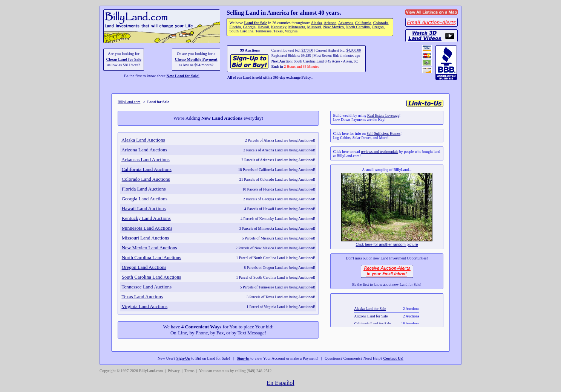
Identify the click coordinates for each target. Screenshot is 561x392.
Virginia (291, 31)
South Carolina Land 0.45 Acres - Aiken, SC (326, 61)
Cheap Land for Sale (123, 59)
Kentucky (279, 27)
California (363, 23)
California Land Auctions (147, 169)
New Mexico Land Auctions (149, 248)
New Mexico (333, 27)
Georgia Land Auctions (145, 199)
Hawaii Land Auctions (144, 208)
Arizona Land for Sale (371, 321)
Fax (220, 333)
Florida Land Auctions (144, 189)
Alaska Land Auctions (143, 140)
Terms (189, 371)
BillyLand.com (129, 102)
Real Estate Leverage (383, 115)
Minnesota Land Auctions (147, 228)
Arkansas (346, 23)
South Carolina (241, 31)
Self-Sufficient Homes (384, 133)
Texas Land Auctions (142, 297)
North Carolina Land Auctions (152, 257)
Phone (202, 333)
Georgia (249, 27)
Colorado (381, 23)
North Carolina (358, 27)
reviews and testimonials (379, 152)
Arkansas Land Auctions (146, 159)
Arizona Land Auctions (144, 150)
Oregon (378, 27)
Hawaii (263, 27)
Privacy (174, 371)
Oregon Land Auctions (144, 267)
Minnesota (297, 27)
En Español (280, 383)
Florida (235, 27)
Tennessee (263, 31)
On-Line (179, 333)
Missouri (314, 27)
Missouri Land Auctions (146, 238)
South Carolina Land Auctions (152, 277)
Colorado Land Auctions (146, 179)
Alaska (316, 23)
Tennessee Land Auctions (146, 287)
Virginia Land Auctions (144, 306)
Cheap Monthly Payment (196, 59)
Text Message (251, 333)
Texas (278, 31)
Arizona (330, 23)
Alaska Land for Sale (370, 314)
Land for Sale (255, 23)
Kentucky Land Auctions (146, 218)
